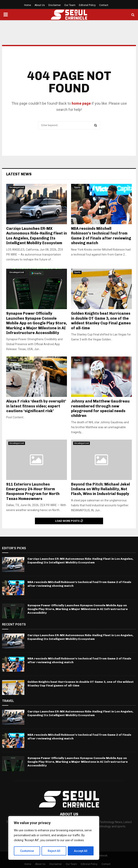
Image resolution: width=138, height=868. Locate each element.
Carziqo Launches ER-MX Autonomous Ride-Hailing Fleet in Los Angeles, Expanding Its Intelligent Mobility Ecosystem (37, 236)
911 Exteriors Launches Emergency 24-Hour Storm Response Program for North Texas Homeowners (33, 491)
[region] (54, 838)
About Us (40, 5)
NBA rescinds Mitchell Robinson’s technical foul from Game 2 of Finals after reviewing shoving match (101, 236)
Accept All (81, 851)
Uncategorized (17, 187)
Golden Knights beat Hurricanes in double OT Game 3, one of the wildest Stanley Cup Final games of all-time (101, 321)
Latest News (19, 174)
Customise (27, 851)
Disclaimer (55, 5)
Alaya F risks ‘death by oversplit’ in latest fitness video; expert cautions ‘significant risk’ (36, 406)
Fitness (13, 360)
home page (81, 103)
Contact (104, 5)
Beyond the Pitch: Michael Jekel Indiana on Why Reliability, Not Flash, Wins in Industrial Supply (101, 489)
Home (28, 5)
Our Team (70, 5)
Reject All (54, 851)
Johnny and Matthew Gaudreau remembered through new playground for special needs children (100, 408)
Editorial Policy (87, 5)
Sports (77, 187)
